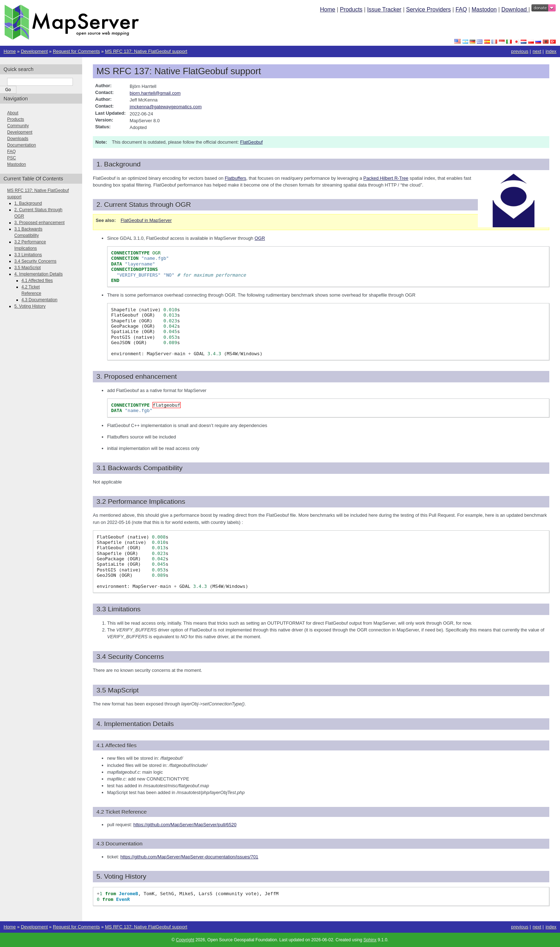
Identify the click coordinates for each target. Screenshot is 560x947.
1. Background (28, 203)
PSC (12, 158)
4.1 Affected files (37, 281)
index (551, 51)
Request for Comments (76, 51)
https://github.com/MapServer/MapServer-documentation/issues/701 (189, 857)
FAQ (461, 9)
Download (515, 9)
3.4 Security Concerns (35, 261)
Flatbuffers (235, 178)
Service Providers (428, 9)
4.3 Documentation (39, 300)
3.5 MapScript (27, 268)
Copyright (185, 940)
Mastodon (484, 9)
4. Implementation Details (38, 274)
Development (34, 51)
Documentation (22, 145)
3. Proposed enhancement (39, 223)
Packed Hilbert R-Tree (386, 178)
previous (520, 51)
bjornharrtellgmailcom (155, 93)
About (13, 113)
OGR (260, 238)
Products (351, 9)
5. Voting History (30, 306)
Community (18, 126)
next (537, 51)
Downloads (18, 139)
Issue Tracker (384, 9)
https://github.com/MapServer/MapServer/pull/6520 (185, 825)
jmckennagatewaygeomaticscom (166, 107)
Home (328, 9)
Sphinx (370, 940)
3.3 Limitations (28, 255)
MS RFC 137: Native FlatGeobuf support (146, 51)
